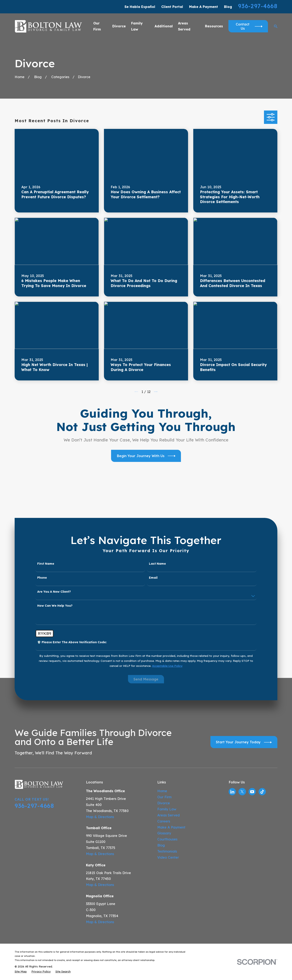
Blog (228, 7)
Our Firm (164, 797)
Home (162, 791)
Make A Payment (204, 7)
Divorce (164, 803)
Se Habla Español (140, 7)
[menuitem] (21, 971)
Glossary (164, 833)
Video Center (168, 857)
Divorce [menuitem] (119, 26)
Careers (164, 821)
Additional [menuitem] (164, 26)
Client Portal (172, 7)
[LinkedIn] (232, 792)
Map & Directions (100, 817)
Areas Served (168, 815)
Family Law (167, 809)
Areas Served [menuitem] (184, 26)
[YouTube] (252, 792)
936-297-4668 (258, 6)
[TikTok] (262, 792)
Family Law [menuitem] (137, 26)
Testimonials (167, 851)
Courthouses (167, 839)
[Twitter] (242, 792)
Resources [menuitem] (214, 26)
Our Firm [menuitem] (97, 26)
